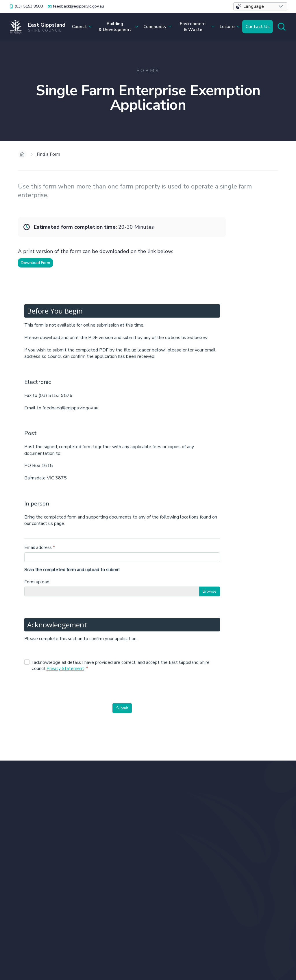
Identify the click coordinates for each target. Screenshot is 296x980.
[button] (260, 6)
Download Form (35, 263)
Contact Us (258, 27)
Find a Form (48, 154)
